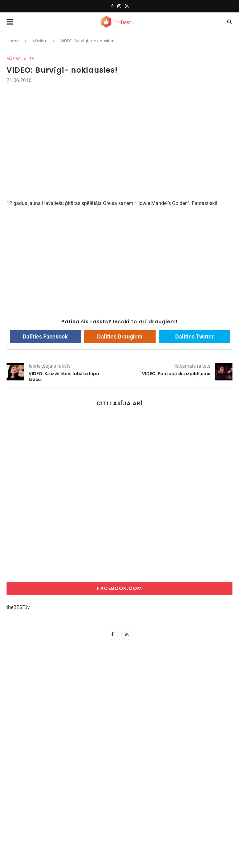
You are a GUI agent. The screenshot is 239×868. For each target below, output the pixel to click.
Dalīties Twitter (194, 336)
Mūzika (39, 41)
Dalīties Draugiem (120, 336)
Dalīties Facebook (45, 336)
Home (13, 41)
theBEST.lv (18, 607)
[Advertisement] (119, 131)
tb (31, 59)
